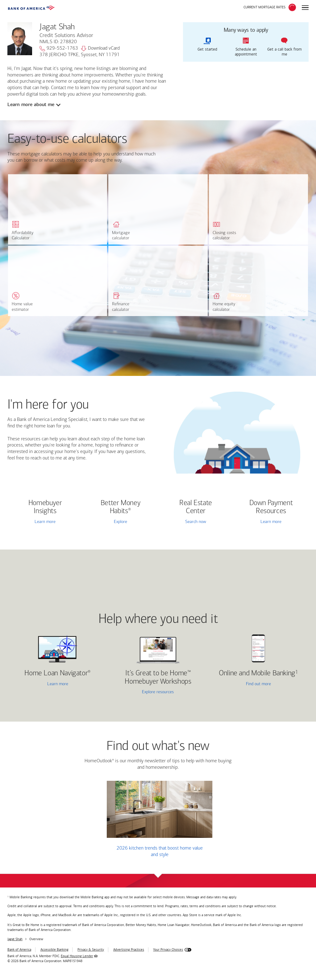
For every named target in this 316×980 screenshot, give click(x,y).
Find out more (241, 684)
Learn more (45, 522)
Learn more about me (31, 105)
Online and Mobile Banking (257, 673)
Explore (121, 522)
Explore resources (158, 692)
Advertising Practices (129, 950)
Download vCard (100, 49)
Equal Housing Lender (77, 956)
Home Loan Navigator (58, 673)
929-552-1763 (59, 49)
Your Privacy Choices (168, 950)
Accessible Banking (54, 950)
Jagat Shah (15, 939)
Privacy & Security (91, 950)
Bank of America (19, 950)
